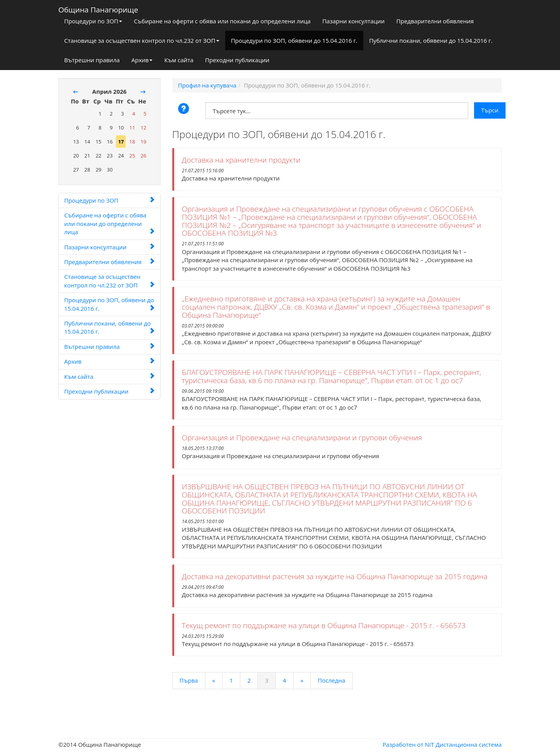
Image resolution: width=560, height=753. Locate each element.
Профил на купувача (207, 85)
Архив (142, 60)
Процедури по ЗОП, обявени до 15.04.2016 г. (294, 40)
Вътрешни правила (92, 60)
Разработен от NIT (409, 744)
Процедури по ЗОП (93, 21)
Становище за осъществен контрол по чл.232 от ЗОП (142, 40)
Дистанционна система (469, 744)
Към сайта (179, 60)
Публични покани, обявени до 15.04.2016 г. (431, 40)
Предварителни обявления (435, 21)
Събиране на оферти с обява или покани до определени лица (222, 21)
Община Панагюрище (98, 8)
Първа (189, 680)
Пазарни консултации (353, 21)
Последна (332, 680)
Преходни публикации (237, 60)
